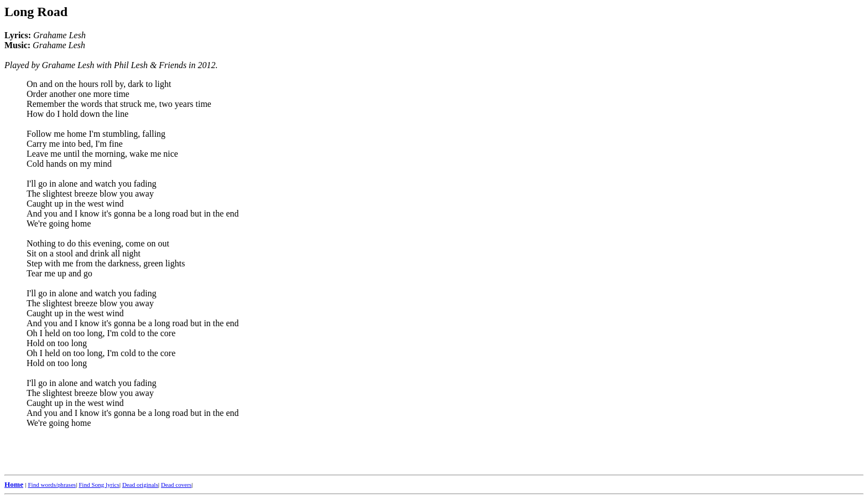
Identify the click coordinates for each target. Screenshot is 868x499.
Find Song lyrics (99, 485)
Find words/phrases (52, 485)
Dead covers (176, 485)
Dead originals (140, 485)
